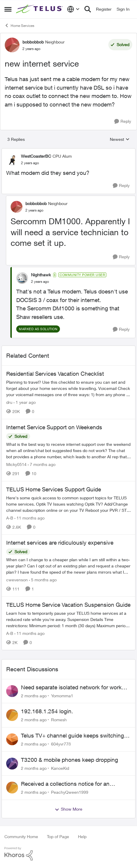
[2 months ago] (34, 695)
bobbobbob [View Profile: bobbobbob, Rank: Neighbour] (33, 42)
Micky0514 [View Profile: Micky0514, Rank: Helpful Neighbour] (16, 464)
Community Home (21, 836)
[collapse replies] (68, 151)
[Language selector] (73, 9)
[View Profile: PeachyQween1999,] (12, 788)
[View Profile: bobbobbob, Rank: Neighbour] (12, 45)
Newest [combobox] (120, 139)
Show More (68, 809)
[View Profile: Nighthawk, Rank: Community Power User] (22, 278)
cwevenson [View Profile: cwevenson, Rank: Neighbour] (17, 580)
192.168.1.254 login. (47, 711)
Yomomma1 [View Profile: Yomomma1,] (62, 695)
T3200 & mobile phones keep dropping (70, 760)
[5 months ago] (43, 580)
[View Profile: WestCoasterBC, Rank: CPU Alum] (12, 159)
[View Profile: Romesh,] (12, 715)
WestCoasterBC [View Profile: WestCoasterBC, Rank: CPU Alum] (36, 156)
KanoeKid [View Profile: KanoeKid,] (60, 768)
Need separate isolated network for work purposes (71, 688)
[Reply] (123, 121)
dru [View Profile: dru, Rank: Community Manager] (9, 402)
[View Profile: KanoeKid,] (12, 764)
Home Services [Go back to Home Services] (19, 25)
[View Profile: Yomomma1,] (12, 691)
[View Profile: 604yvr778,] (12, 739)
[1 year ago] (25, 402)
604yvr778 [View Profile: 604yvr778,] (61, 744)
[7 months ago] (42, 464)
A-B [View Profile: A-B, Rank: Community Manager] (10, 518)
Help (82, 836)
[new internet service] (30, 163)
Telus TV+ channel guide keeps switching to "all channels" (76, 736)
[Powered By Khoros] (68, 854)
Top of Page (58, 836)
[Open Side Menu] (8, 9)
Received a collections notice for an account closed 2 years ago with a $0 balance (68, 784)
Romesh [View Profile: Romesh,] (59, 720)
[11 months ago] (30, 518)
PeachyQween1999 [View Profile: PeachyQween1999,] (70, 792)
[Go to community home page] (40, 9)
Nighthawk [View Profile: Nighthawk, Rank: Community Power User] (41, 275)
